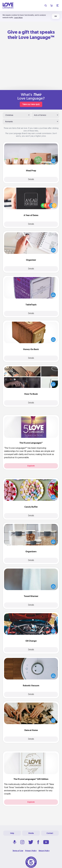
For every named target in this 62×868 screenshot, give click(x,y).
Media (31, 833)
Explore (31, 466)
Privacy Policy (31, 851)
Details (31, 179)
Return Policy (44, 851)
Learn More (18, 18)
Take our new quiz (31, 104)
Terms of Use (18, 851)
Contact (50, 833)
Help (12, 833)
